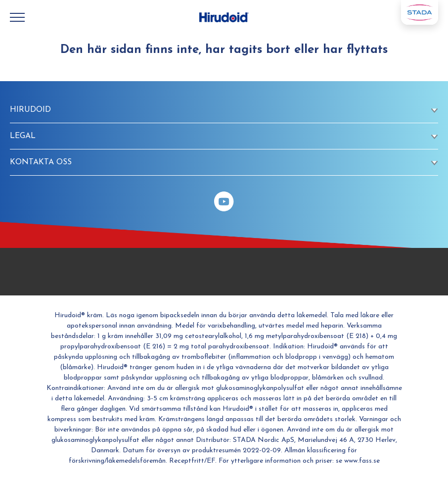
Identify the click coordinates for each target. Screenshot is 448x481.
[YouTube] (224, 201)
